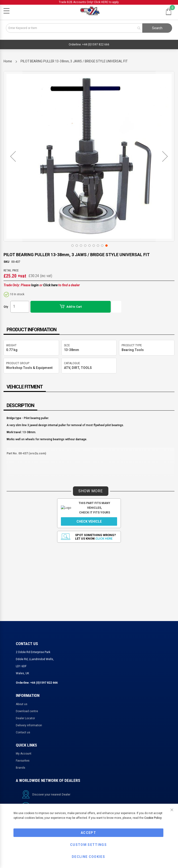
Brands (21, 768)
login (35, 285)
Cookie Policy (153, 818)
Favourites (23, 761)
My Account (24, 754)
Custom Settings (88, 845)
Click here (50, 285)
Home (8, 61)
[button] (13, 156)
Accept (88, 833)
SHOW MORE (91, 491)
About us (22, 704)
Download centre (27, 711)
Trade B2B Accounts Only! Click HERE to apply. (89, 2)
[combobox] (74, 28)
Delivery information (29, 725)
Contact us (23, 732)
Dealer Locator (25, 718)
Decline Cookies (88, 857)
